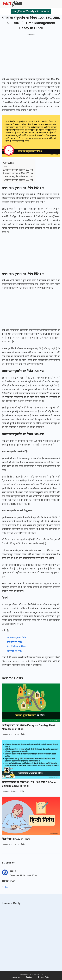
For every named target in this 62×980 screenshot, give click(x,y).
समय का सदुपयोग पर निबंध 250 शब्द (19, 176)
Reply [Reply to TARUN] (7, 887)
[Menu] (59, 4)
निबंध (23, 734)
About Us (16, 977)
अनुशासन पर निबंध (14, 642)
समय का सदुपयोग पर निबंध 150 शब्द (19, 173)
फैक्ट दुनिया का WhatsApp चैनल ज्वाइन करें (31, 11)
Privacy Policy (44, 977)
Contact (29, 977)
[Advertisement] (31, 58)
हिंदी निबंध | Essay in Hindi (16, 839)
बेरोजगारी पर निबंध (14, 651)
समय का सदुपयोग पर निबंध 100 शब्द (19, 170)
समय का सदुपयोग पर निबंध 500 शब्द (19, 180)
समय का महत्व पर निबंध (17, 638)
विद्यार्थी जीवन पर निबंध (16, 646)
